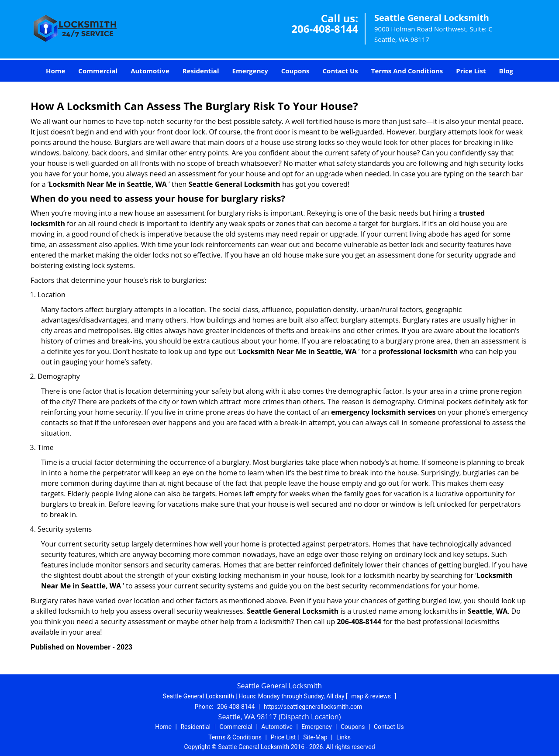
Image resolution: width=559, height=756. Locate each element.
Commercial (98, 71)
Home (55, 71)
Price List (471, 71)
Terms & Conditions (235, 737)
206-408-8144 (325, 29)
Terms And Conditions (407, 71)
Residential (201, 71)
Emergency (250, 71)
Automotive (150, 71)
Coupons (295, 71)
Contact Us (340, 71)
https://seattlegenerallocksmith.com (313, 707)
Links (343, 737)
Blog (506, 71)
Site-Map (315, 737)
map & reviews (372, 696)
